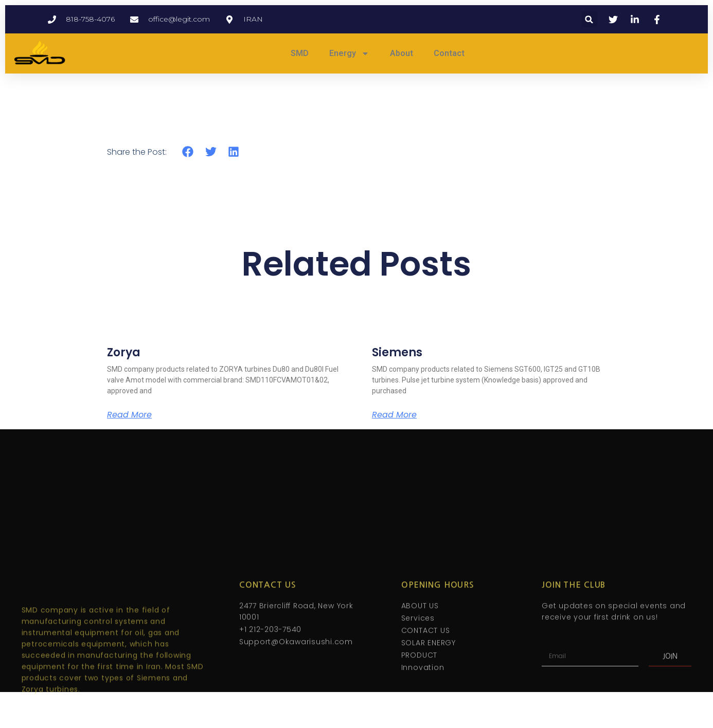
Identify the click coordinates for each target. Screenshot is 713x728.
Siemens (397, 352)
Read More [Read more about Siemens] (394, 415)
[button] (589, 19)
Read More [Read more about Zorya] (129, 415)
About (402, 53)
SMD (300, 53)
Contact (449, 53)
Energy (349, 53)
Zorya (124, 352)
